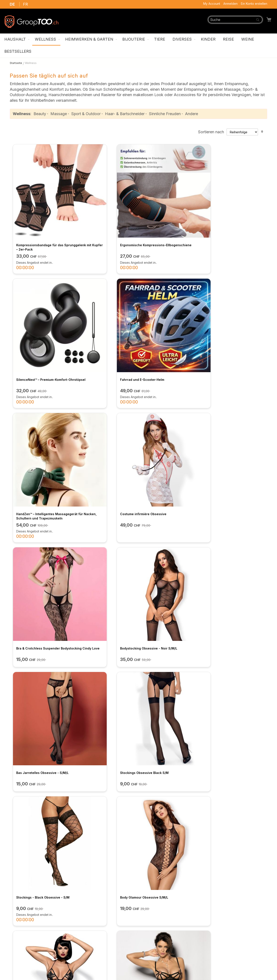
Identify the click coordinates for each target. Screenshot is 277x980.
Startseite (16, 63)
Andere (192, 114)
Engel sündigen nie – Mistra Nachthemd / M (101, 514)
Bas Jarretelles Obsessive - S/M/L (36, 416)
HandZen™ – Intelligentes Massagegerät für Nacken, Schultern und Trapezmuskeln (38, 316)
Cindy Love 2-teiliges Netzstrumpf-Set (96, 602)
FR (25, 4)
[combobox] (235, 20)
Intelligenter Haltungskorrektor (234, 796)
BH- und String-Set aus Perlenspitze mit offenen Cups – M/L (105, 693)
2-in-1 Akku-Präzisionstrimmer (38, 796)
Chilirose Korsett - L (226, 600)
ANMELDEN (190, 873)
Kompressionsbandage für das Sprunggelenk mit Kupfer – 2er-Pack (39, 214)
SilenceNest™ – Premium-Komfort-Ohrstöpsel (165, 212)
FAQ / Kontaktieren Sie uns (100, 925)
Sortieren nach (211, 132)
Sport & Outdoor (86, 114)
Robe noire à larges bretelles (37, 688)
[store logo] (31, 22)
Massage (59, 114)
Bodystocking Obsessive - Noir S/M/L (234, 314)
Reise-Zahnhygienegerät (230, 688)
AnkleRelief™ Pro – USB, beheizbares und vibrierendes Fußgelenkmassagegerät (169, 693)
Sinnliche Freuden (165, 114)
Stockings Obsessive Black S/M (104, 414)
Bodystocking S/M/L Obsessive (169, 512)
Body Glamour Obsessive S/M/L (235, 414)
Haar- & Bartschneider (125, 114)
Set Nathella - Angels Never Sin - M (40, 602)
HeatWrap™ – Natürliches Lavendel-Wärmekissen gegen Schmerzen (103, 800)
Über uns (84, 904)
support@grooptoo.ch (225, 955)
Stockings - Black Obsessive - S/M (169, 416)
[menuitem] (16, 40)
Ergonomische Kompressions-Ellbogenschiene (103, 212)
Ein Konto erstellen (254, 4)
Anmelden (230, 4)
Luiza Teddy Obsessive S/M (36, 512)
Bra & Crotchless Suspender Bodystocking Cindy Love (167, 314)
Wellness (22, 114)
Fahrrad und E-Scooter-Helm (233, 210)
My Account (212, 4)
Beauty (40, 114)
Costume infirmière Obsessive (103, 312)
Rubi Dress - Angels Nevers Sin (235, 512)
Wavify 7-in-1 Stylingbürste (166, 796)
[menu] (138, 46)
